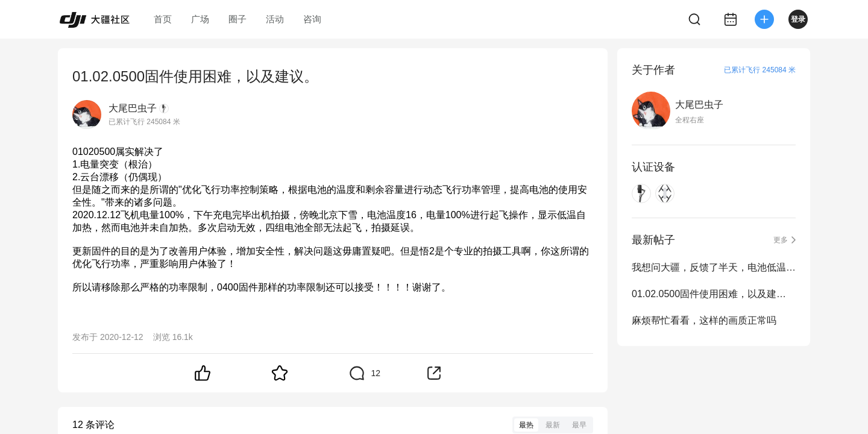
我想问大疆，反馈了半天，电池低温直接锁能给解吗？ (714, 267)
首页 (163, 19)
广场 (200, 19)
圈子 (237, 19)
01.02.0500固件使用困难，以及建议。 (714, 294)
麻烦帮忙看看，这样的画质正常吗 (704, 320)
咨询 (312, 19)
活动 (275, 19)
